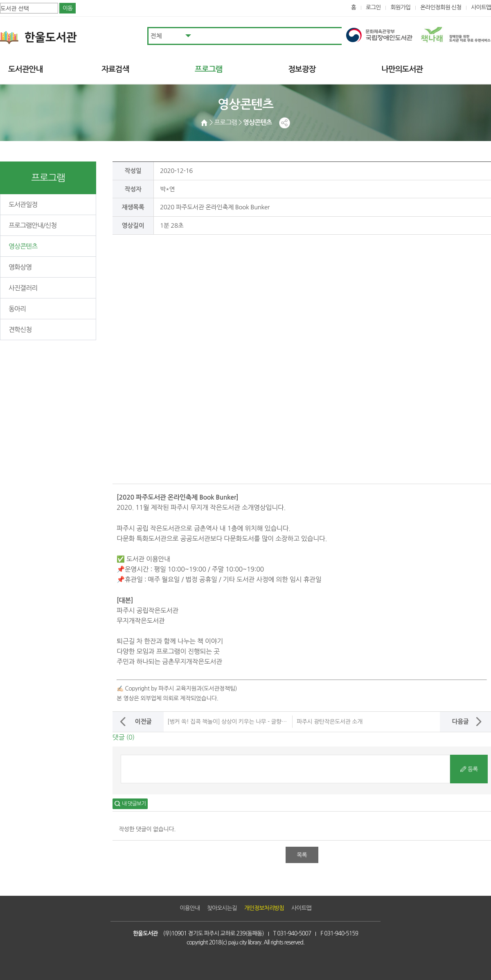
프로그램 (208, 69)
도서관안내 (25, 69)
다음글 (460, 721)
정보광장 (302, 69)
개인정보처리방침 (264, 908)
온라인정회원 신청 (441, 7)
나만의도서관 (402, 69)
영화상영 (20, 267)
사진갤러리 (23, 288)
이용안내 (190, 908)
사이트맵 (481, 7)
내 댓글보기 (134, 804)
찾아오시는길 (222, 908)
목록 (302, 855)
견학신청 (20, 330)
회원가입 (400, 7)
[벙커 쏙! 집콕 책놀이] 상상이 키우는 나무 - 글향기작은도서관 (240, 722)
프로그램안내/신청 (33, 225)
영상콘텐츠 (23, 246)
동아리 (17, 309)
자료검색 (115, 69)
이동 (68, 8)
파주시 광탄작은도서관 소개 (330, 722)
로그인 (373, 7)
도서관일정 (23, 204)
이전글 (143, 721)
